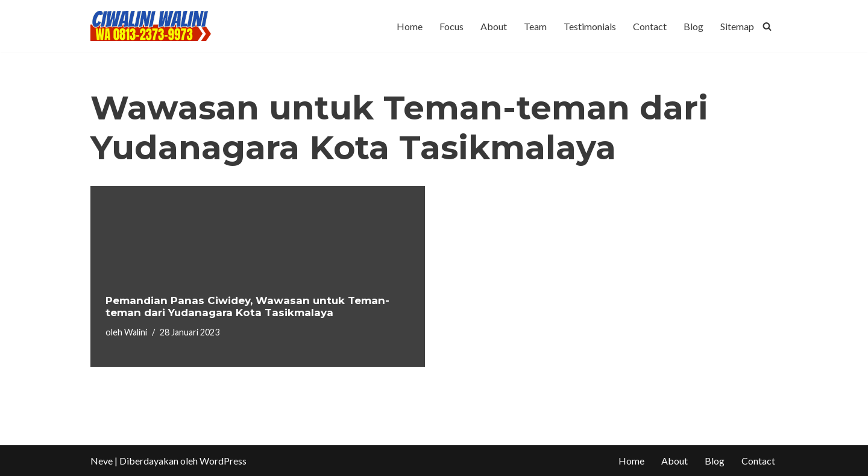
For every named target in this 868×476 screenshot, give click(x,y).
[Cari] (767, 26)
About (494, 26)
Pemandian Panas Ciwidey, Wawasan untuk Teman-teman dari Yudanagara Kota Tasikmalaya (247, 306)
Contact (650, 26)
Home (410, 26)
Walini (136, 332)
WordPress (223, 461)
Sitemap (737, 26)
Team (535, 26)
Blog (693, 26)
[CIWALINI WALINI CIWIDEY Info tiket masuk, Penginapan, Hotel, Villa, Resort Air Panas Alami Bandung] (151, 26)
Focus (451, 26)
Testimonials (590, 26)
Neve (102, 461)
